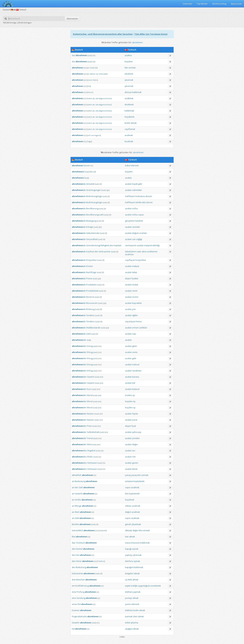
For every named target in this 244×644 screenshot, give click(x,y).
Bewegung (91, 221)
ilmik (130, 580)
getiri (135, 346)
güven (135, 463)
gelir (140, 184)
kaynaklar (137, 303)
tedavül (136, 389)
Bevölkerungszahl (95, 215)
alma (144, 251)
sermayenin (131, 245)
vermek (132, 68)
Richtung (90, 309)
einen (90, 80)
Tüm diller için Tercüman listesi (151, 34)
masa (128, 543)
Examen (76, 610)
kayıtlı (135, 184)
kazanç (136, 377)
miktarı (128, 506)
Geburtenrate (93, 233)
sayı (134, 334)
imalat (135, 285)
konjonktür (141, 260)
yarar (135, 420)
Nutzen (90, 414)
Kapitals (118, 245)
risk (134, 457)
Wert (89, 444)
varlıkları (143, 328)
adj (87, 172)
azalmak (129, 135)
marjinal (148, 245)
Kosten (90, 266)
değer (135, 444)
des (111, 245)
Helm (95, 80)
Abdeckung (81, 567)
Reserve (90, 297)
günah (128, 524)
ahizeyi (128, 92)
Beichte (75, 524)
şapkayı (129, 555)
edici (144, 202)
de (79, 184)
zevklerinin (152, 251)
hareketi (139, 221)
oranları (143, 233)
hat (97, 98)
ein (73, 586)
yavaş (128, 475)
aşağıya (129, 629)
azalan (128, 178)
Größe (78, 500)
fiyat (134, 426)
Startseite (187, 4)
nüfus (135, 208)
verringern (96, 135)
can (134, 239)
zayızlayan (130, 321)
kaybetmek (139, 481)
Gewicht (93, 68)
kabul (128, 165)
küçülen (129, 172)
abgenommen (105, 98)
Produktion (91, 285)
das (73, 55)
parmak (129, 616)
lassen (87, 165)
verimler (136, 227)
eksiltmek (129, 104)
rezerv (135, 297)
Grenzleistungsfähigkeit (98, 245)
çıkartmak (136, 524)
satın (139, 251)
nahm (90, 98)
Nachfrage (91, 272)
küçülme (129, 61)
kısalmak (129, 141)
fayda (135, 414)
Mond (93, 172)
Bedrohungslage (94, 196)
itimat (135, 469)
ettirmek (135, 165)
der (96, 251)
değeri (128, 512)
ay (134, 395)
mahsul (136, 364)
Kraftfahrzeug (82, 586)
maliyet (136, 266)
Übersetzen (72, 19)
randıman (137, 371)
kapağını (129, 567)
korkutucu (140, 196)
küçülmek (130, 500)
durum (149, 196)
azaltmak (129, 98)
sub (90, 55)
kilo (126, 68)
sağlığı (139, 239)
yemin (128, 604)
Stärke (92, 74)
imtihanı (129, 610)
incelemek (156, 586)
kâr (134, 383)
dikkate (129, 530)
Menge (78, 506)
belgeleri (129, 573)
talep (135, 272)
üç (126, 580)
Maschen (80, 580)
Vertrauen (92, 463)
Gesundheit (92, 239)
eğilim (135, 315)
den (74, 549)
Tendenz (90, 315)
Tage (89, 141)
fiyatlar (135, 278)
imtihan (129, 592)
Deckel (79, 549)
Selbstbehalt (93, 432)
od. (97, 74)
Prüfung (80, 592)
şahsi (135, 432)
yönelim (136, 438)
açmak (135, 549)
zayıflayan (130, 260)
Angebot (91, 451)
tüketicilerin (131, 251)
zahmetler (137, 190)
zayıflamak (130, 129)
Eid (79, 604)
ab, (94, 98)
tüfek (128, 623)
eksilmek (129, 74)
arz (134, 451)
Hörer (90, 92)
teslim (127, 123)
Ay (134, 401)
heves (139, 321)
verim (135, 291)
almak (134, 123)
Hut (89, 86)
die (73, 567)
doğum (135, 233)
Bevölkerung (92, 208)
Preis (89, 426)
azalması (129, 254)
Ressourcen (92, 303)
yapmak (136, 592)
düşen (128, 278)
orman (135, 328)
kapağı (128, 549)
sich (89, 135)
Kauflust (90, 251)
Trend (90, 438)
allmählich (77, 475)
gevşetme (130, 221)
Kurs (89, 389)
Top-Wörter (202, 4)
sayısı (141, 215)
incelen (129, 395)
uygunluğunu (144, 586)
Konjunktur (91, 260)
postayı (129, 598)
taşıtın (128, 586)
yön (134, 309)
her (79, 629)
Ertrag (90, 346)
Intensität (103, 74)
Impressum (236, 4)
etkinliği (156, 245)
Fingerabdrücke (79, 616)
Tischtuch (80, 543)
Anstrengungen (94, 190)
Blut (74, 537)
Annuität (90, 184)
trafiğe (134, 586)
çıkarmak (129, 80)
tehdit (138, 202)
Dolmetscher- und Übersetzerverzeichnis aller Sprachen (103, 34)
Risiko (90, 457)
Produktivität (92, 291)
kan (127, 537)
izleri (135, 616)
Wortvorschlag (219, 4)
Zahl (88, 334)
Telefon (101, 561)
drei (74, 580)
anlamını (129, 481)
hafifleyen (130, 196)
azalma (128, 55)
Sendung (81, 598)
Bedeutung (80, 481)
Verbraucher (105, 251)
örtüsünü (135, 543)
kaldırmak (137, 92)
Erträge (90, 227)
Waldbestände (93, 328)
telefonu (129, 561)
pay (139, 432)
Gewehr (76, 623)
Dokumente (77, 573)
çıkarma (134, 623)
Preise (89, 278)
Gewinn (91, 377)
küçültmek (129, 117)
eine (74, 592)
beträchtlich (77, 530)
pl (108, 190)
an (88, 68)
